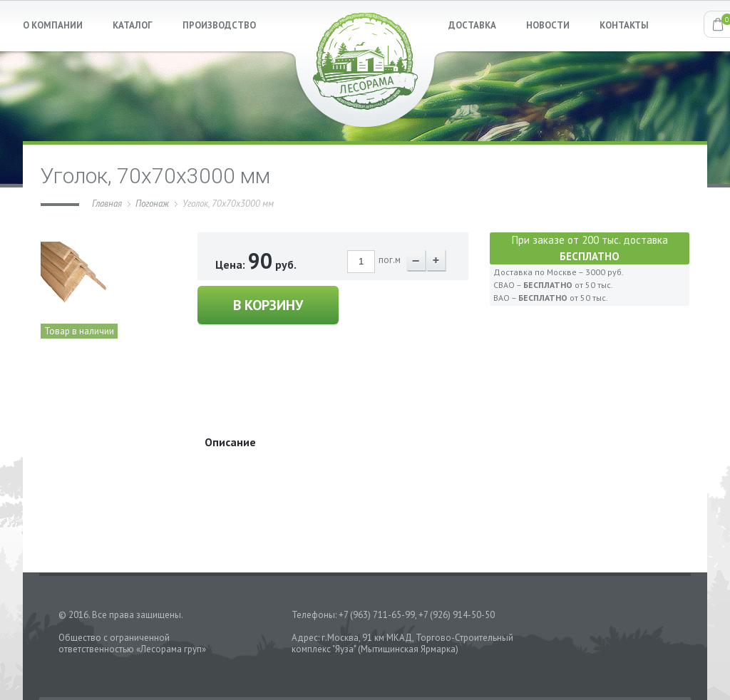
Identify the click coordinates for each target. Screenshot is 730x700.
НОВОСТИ (548, 25)
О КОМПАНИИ (53, 25)
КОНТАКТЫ (624, 25)
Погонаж (152, 204)
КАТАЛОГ (133, 25)
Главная (107, 204)
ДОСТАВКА (472, 25)
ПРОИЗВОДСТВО (219, 25)
